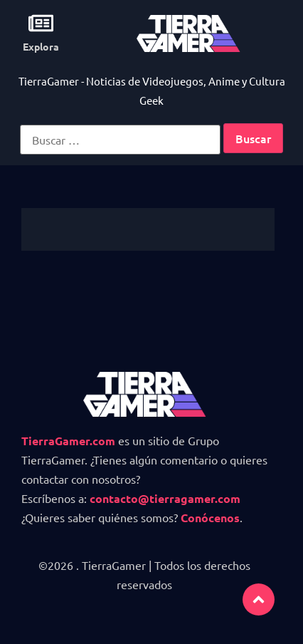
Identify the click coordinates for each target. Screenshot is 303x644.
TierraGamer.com (68, 441)
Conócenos (210, 518)
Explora (41, 46)
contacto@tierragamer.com (165, 498)
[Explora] (41, 23)
